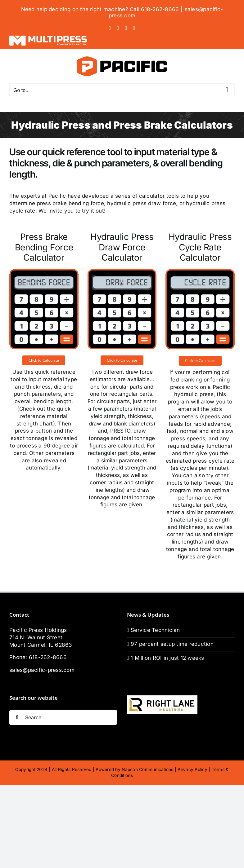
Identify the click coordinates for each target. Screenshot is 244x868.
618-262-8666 (48, 657)
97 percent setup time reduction (172, 644)
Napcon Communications (147, 769)
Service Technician (155, 630)
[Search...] (63, 717)
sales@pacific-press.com (42, 670)
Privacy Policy (192, 769)
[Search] (17, 717)
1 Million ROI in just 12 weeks (167, 658)
